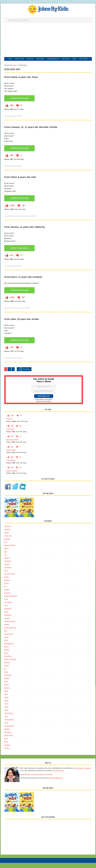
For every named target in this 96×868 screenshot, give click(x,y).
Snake (6, 703)
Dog (6, 592)
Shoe (6, 700)
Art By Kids (8, 541)
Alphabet (7, 535)
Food (6, 605)
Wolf (6, 744)
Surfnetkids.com (59, 776)
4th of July (17, 314)
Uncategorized (9, 731)
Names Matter (11, 456)
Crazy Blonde (11, 466)
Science (7, 693)
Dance (6, 582)
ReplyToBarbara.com (56, 783)
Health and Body (10, 627)
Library (7, 643)
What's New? (9, 741)
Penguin (7, 668)
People (7, 671)
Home (15, 71)
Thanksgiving (9, 719)
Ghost (6, 617)
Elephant (7, 598)
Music (6, 658)
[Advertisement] (48, 42)
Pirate (6, 677)
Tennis (6, 716)
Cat (5, 560)
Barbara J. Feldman (84, 774)
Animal (7, 538)
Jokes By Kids (48, 9)
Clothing (7, 570)
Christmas (17, 222)
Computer (8, 573)
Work (6, 747)
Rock (6, 687)
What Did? (8, 738)
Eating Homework (12, 445)
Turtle (6, 728)
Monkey (7, 655)
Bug (6, 557)
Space (6, 706)
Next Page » (26, 375)
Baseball (7, 544)
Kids (6, 636)
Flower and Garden (11, 601)
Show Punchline (21, 104)
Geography (8, 614)
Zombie (7, 754)
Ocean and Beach (10, 665)
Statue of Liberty (12, 476)
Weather (33, 222)
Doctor (6, 589)
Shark (6, 697)
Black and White (10, 551)
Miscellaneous (9, 649)
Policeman (8, 681)
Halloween (8, 621)
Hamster (7, 624)
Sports (6, 709)
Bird (6, 548)
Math (6, 646)
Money (7, 652)
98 (19, 375)
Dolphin (7, 595)
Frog (6, 611)
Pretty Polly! (10, 435)
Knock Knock (17, 122)
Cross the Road (10, 579)
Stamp (6, 712)
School (7, 690)
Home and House (10, 633)
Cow (6, 576)
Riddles (7, 684)
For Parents (8, 608)
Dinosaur (7, 586)
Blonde (7, 554)
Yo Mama (9, 424)
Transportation (9, 725)
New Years (8, 662)
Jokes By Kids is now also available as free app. (36, 780)
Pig (5, 674)
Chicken (7, 563)
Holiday (7, 630)
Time (6, 722)
